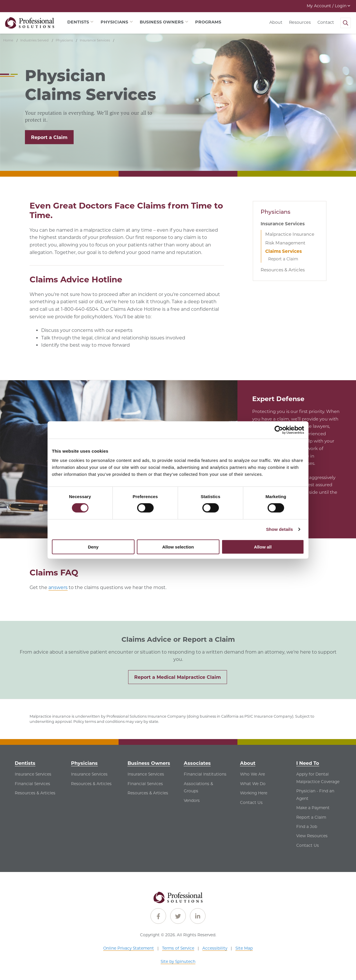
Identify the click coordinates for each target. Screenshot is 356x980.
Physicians (276, 212)
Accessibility (215, 948)
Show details (280, 529)
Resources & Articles (283, 270)
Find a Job (307, 827)
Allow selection (178, 547)
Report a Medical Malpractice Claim (178, 677)
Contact (326, 22)
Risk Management (285, 243)
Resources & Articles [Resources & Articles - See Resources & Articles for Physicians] (91, 784)
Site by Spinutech (178, 961)
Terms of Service (178, 948)
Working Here (254, 793)
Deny (93, 547)
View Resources (312, 836)
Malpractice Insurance (290, 234)
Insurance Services (283, 224)
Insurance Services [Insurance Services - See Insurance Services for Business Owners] (146, 774)
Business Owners (149, 763)
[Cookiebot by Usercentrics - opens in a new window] (279, 430)
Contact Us (251, 802)
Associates (197, 763)
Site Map (244, 948)
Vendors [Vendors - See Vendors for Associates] (192, 800)
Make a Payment (313, 808)
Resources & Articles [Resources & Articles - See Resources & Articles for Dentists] (35, 793)
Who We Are (253, 774)
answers (58, 587)
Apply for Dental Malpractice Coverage (318, 778)
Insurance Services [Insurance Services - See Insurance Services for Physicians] (89, 774)
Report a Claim (49, 137)
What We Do (253, 784)
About (276, 22)
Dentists (25, 763)
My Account (328, 6)
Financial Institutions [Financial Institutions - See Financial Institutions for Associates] (205, 774)
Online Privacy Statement (129, 948)
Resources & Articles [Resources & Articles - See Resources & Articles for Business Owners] (148, 793)
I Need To (308, 763)
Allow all (263, 547)
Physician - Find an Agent (315, 795)
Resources (300, 22)
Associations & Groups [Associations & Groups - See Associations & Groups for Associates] (198, 787)
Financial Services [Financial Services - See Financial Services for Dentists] (32, 784)
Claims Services (284, 251)
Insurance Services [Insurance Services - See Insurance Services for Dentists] (33, 774)
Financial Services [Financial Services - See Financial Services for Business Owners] (145, 784)
